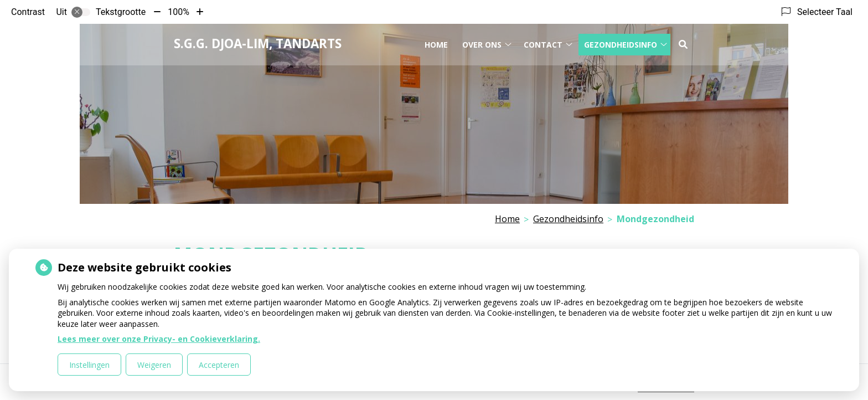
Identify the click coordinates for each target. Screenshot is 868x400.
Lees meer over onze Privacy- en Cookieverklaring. (159, 339)
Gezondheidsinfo (621, 43)
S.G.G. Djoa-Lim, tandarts (258, 43)
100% (179, 12)
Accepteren (219, 365)
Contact (543, 43)
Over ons (482, 43)
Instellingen (89, 365)
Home (436, 43)
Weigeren (154, 365)
